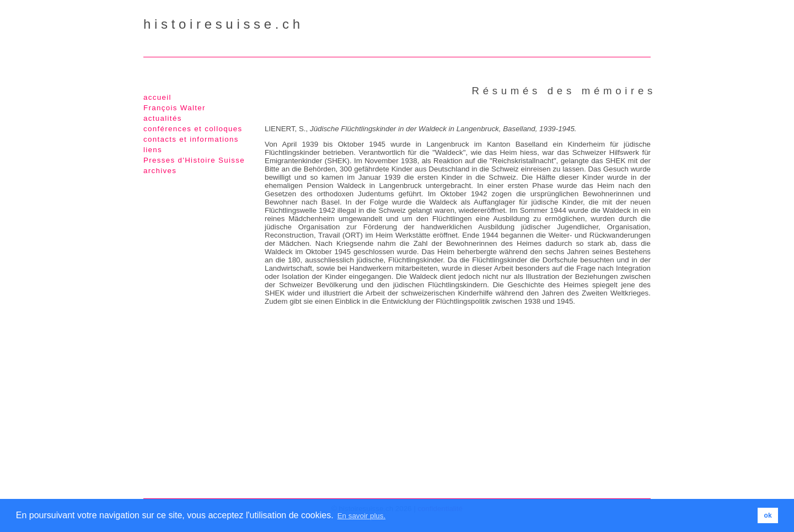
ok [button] (768, 515)
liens (153, 150)
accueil (157, 97)
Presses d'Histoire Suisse (194, 160)
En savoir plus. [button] (361, 516)
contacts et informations (191, 139)
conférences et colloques (193, 129)
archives (160, 171)
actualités (163, 118)
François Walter (175, 108)
